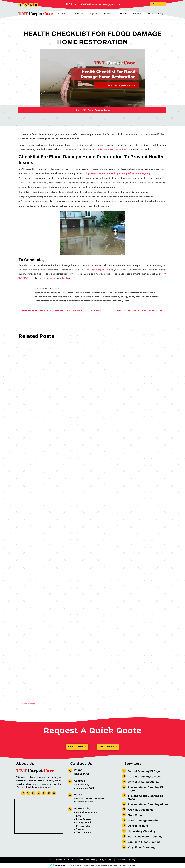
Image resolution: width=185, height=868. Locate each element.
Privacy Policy (84, 826)
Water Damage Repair (99, 110)
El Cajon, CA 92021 (84, 788)
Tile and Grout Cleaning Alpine (148, 805)
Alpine (96, 14)
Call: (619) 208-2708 (78, 4)
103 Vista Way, (82, 785)
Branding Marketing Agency (120, 860)
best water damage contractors (109, 149)
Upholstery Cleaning (142, 831)
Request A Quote (153, 5)
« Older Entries (27, 704)
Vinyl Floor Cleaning (141, 848)
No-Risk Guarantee (86, 813)
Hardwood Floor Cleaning (145, 837)
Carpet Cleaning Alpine (143, 782)
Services (110, 14)
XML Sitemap (84, 833)
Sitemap (81, 830)
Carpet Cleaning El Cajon (145, 771)
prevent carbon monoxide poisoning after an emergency (119, 174)
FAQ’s (79, 816)
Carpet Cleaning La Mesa (145, 777)
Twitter (66, 278)
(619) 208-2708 (109, 747)
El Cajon (65, 14)
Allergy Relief (84, 823)
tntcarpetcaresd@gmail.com (106, 4)
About (124, 14)
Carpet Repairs (138, 826)
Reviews (138, 14)
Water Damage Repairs (143, 821)
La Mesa (81, 14)
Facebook (51, 278)
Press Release (84, 820)
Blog (161, 14)
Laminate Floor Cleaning (144, 842)
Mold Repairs (137, 815)
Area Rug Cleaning (140, 810)
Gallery (150, 14)
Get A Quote (76, 747)
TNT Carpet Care (100, 270)
